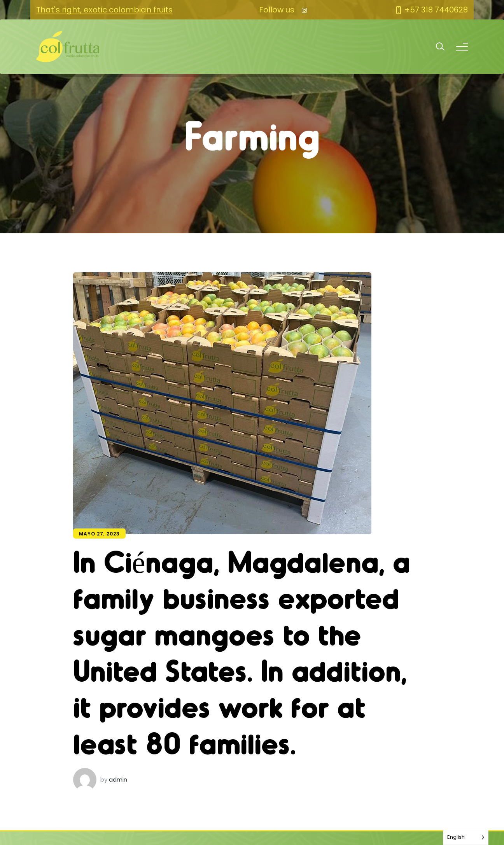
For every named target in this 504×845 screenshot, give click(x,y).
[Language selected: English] (466, 837)
